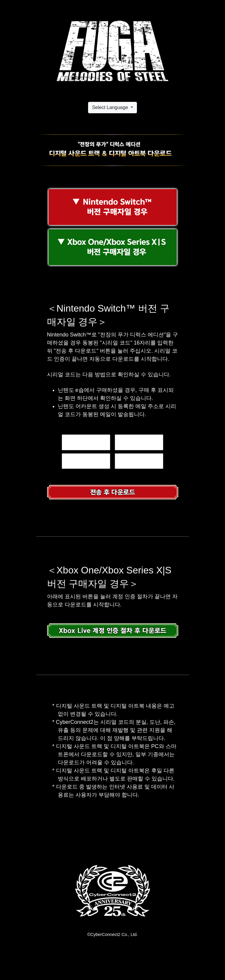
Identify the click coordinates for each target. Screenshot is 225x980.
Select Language (111, 107)
